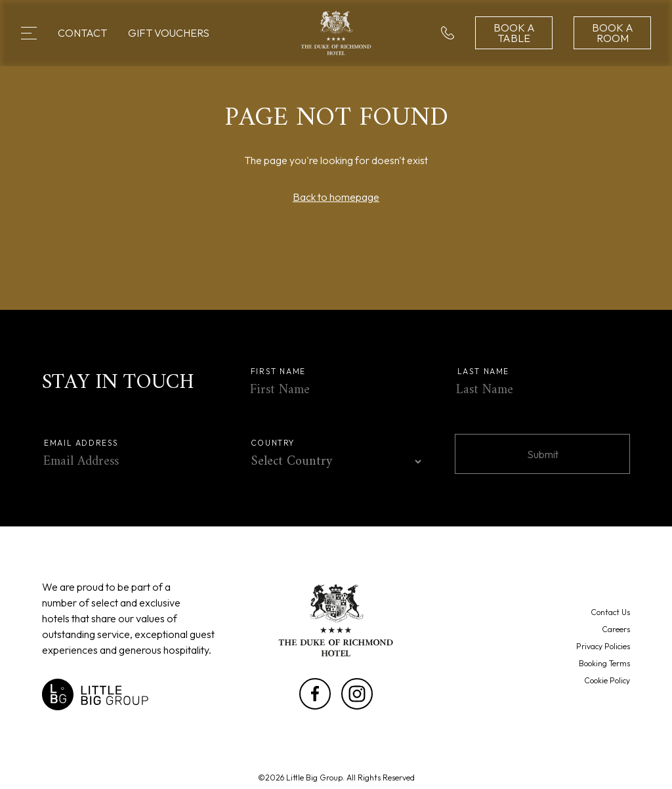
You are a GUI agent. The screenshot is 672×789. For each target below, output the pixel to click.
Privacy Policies (603, 646)
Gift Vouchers (169, 33)
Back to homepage (336, 197)
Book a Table (514, 33)
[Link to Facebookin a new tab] (315, 694)
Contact (82, 33)
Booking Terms (604, 663)
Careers (616, 629)
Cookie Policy (607, 680)
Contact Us (610, 612)
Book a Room (613, 33)
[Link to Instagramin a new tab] (357, 694)
